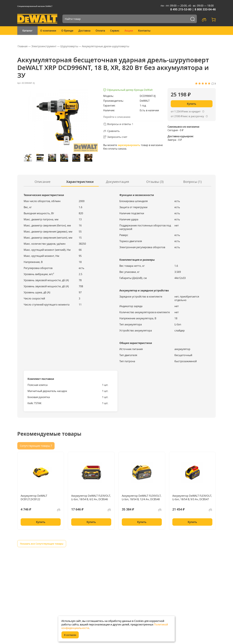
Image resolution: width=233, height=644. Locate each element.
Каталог (27, 31)
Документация (117, 182)
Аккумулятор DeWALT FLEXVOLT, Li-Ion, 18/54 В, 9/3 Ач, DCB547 (192, 497)
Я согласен (70, 635)
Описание (42, 182)
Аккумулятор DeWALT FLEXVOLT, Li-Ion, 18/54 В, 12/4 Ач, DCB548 (142, 497)
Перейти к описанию (117, 117)
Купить (41, 522)
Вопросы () (192, 182)
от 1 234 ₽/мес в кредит (186, 111)
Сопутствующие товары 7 (36, 446)
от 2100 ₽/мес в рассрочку (187, 116)
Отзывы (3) (155, 182)
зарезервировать (129, 145)
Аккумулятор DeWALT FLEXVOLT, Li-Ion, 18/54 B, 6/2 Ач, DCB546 (91, 497)
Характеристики (80, 182)
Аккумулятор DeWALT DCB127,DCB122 (34, 497)
